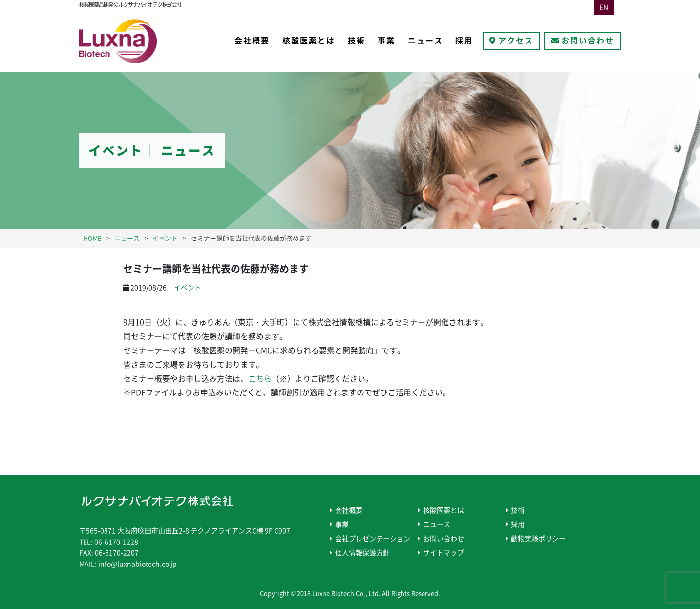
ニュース (425, 41)
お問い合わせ (588, 41)
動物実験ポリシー (538, 539)
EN (604, 7)
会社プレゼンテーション (373, 539)
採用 (464, 41)
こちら (260, 379)
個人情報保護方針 (362, 553)
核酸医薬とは (309, 41)
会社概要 (252, 41)
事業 (386, 41)
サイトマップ (444, 553)
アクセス (516, 41)
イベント (188, 288)
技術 (357, 41)
